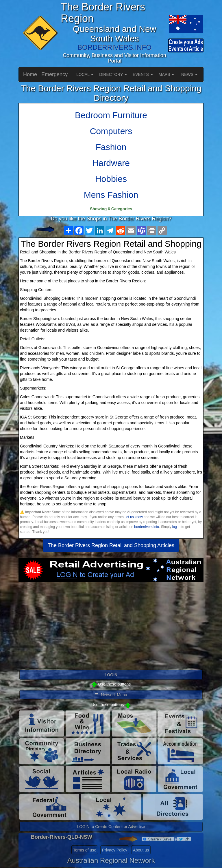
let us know (134, 517)
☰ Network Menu (111, 695)
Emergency (54, 74)
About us (141, 850)
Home (30, 74)
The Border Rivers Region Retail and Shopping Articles (111, 545)
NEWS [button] (189, 74)
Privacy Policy (115, 850)
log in (176, 527)
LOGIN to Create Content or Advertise (111, 827)
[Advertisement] (111, 628)
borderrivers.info (147, 527)
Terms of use (85, 850)
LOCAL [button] (85, 74)
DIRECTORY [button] (113, 74)
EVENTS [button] (143, 74)
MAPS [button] (166, 74)
